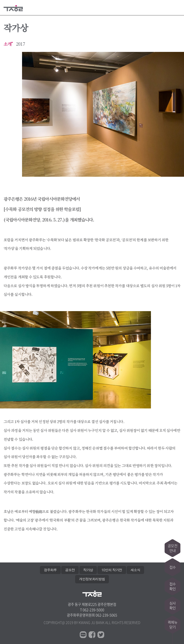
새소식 (135, 570)
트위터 (101, 635)
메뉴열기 (177, 8)
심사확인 (172, 605)
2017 (20, 44)
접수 (172, 567)
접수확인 (172, 586)
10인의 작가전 (112, 570)
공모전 (70, 570)
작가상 (88, 570)
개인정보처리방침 (92, 579)
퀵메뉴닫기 (172, 625)
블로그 (83, 635)
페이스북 (92, 635)
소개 (7, 44)
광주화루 (50, 570)
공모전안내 (172, 548)
